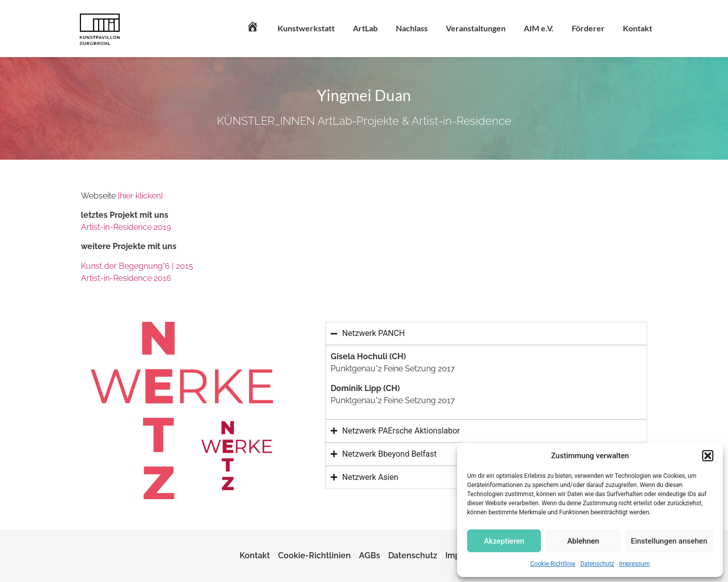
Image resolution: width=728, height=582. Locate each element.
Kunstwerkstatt (306, 28)
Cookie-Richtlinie (553, 564)
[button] (708, 456)
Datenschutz (597, 564)
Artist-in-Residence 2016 (126, 278)
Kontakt (638, 28)
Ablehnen (583, 541)
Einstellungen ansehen (669, 541)
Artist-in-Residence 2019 (126, 227)
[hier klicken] (140, 196)
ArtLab (365, 28)
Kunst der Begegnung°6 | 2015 (137, 266)
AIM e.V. (539, 28)
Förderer (588, 28)
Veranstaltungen (476, 28)
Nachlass (412, 28)
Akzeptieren (504, 541)
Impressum (634, 564)
